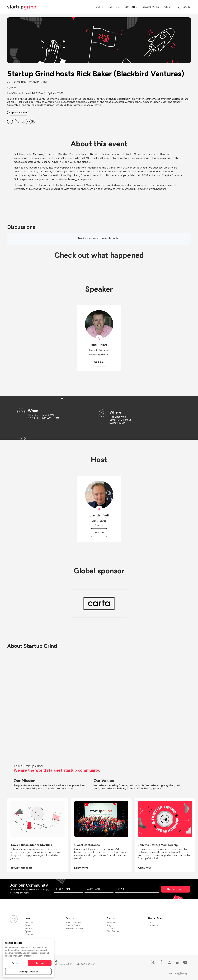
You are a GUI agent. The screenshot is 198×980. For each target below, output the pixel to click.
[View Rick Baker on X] (99, 339)
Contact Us (153, 925)
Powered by (177, 973)
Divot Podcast (113, 931)
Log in (186, 7)
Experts (28, 925)
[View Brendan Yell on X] (99, 509)
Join (99, 7)
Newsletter (112, 923)
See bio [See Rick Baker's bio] (99, 362)
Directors (29, 934)
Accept (40, 963)
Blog (109, 925)
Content (130, 7)
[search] (178, 7)
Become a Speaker (74, 928)
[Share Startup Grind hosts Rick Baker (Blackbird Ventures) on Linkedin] (25, 121)
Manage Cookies (28, 971)
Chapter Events (73, 925)
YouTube (111, 928)
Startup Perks (151, 7)
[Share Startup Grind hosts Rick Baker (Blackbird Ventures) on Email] (32, 121)
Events (113, 7)
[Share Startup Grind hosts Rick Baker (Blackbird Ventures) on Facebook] (10, 121)
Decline (16, 963)
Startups (29, 928)
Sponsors (29, 931)
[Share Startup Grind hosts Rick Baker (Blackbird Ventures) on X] (17, 121)
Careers (151, 923)
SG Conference (73, 923)
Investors (29, 923)
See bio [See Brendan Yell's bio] (99, 532)
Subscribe (174, 889)
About (168, 7)
